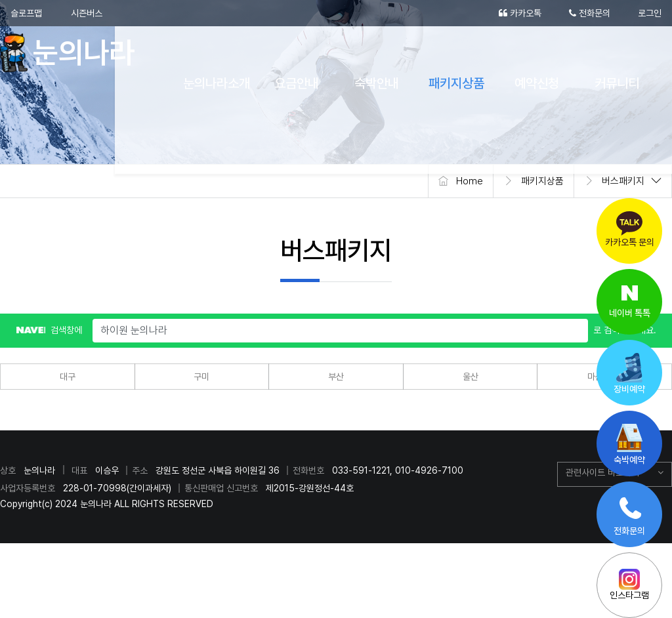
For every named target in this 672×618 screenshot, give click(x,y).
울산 (471, 377)
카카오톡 (520, 13)
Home (470, 181)
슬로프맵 (26, 13)
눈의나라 (74, 52)
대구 (68, 377)
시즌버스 (87, 13)
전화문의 (590, 13)
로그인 (650, 13)
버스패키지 (623, 181)
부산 (336, 377)
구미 (201, 377)
